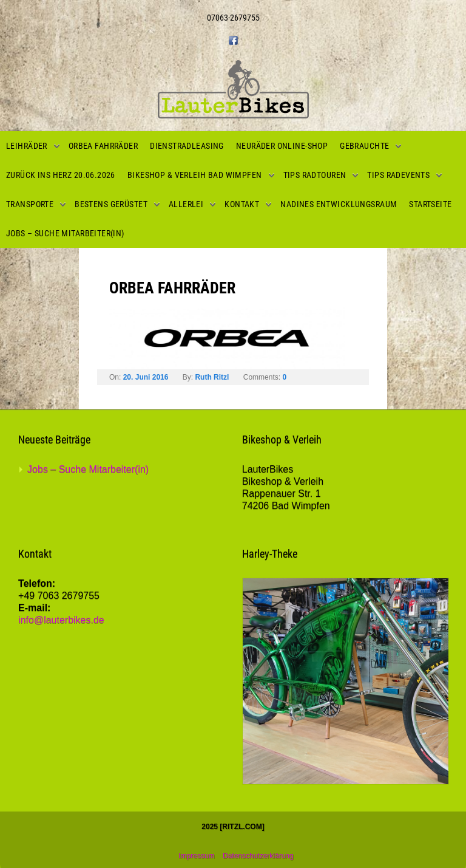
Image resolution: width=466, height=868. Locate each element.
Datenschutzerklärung (258, 856)
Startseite (430, 204)
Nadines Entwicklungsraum (339, 204)
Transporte (30, 204)
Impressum (196, 856)
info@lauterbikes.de (61, 620)
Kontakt (242, 204)
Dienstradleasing (187, 146)
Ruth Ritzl (212, 377)
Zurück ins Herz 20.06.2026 (61, 175)
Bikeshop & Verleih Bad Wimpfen (195, 175)
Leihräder (27, 146)
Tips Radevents (398, 175)
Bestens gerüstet (111, 204)
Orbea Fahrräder (103, 146)
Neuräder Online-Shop (282, 146)
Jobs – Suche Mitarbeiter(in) (65, 233)
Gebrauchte (364, 146)
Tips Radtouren (315, 175)
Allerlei (186, 204)
